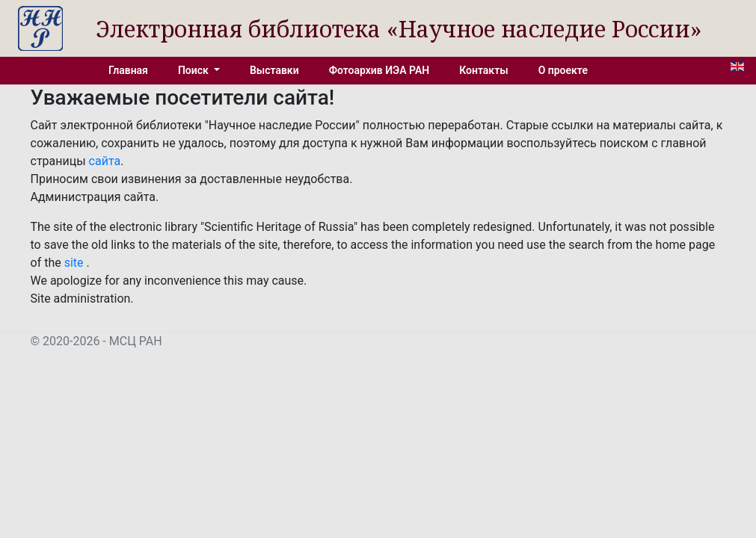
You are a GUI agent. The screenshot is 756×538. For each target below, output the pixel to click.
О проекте (563, 70)
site (76, 263)
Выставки (274, 70)
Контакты (483, 70)
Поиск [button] (194, 70)
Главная (128, 70)
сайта (105, 161)
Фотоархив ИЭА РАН (379, 70)
